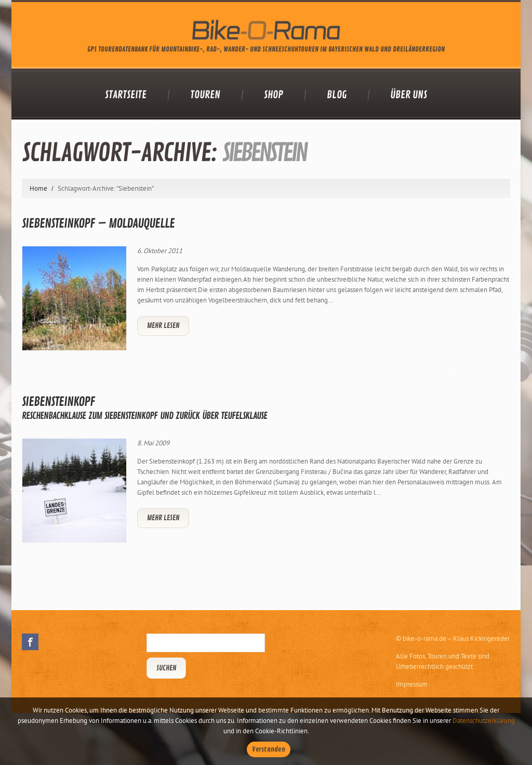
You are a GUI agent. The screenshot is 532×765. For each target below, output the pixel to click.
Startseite (126, 95)
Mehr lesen (163, 326)
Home (38, 188)
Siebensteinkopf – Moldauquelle (98, 223)
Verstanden (269, 749)
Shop (274, 95)
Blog (337, 95)
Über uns (409, 95)
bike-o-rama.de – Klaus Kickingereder (456, 638)
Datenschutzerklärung (484, 721)
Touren (205, 95)
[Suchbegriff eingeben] (206, 643)
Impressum (412, 684)
